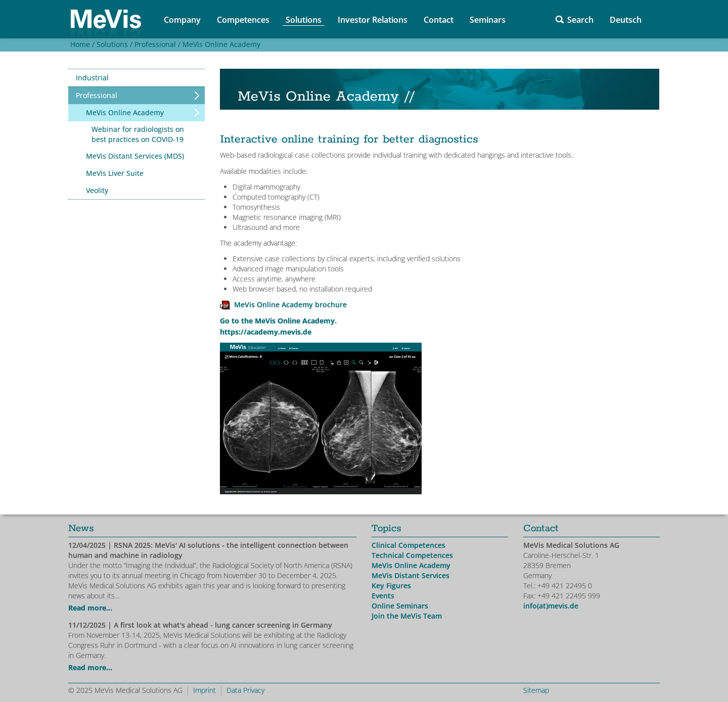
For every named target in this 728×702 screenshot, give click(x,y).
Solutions (304, 20)
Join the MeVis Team (407, 616)
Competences (243, 20)
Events (383, 596)
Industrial (92, 78)
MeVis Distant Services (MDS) (135, 156)
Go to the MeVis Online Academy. (278, 321)
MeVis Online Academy (221, 44)
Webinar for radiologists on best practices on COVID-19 (138, 134)
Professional (97, 95)
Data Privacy (245, 690)
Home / (81, 44)
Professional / (156, 44)
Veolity (97, 190)
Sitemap (536, 690)
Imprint (204, 690)
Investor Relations (373, 20)
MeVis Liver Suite (115, 173)
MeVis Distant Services (411, 575)
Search (580, 20)
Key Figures (391, 586)
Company (182, 20)
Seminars (488, 20)
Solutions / (113, 44)
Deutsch (626, 20)
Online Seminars (400, 606)
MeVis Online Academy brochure (290, 305)
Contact (439, 20)
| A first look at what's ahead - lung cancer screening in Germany (200, 625)
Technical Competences (412, 555)
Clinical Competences (408, 545)
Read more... (90, 608)
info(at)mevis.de (551, 606)
